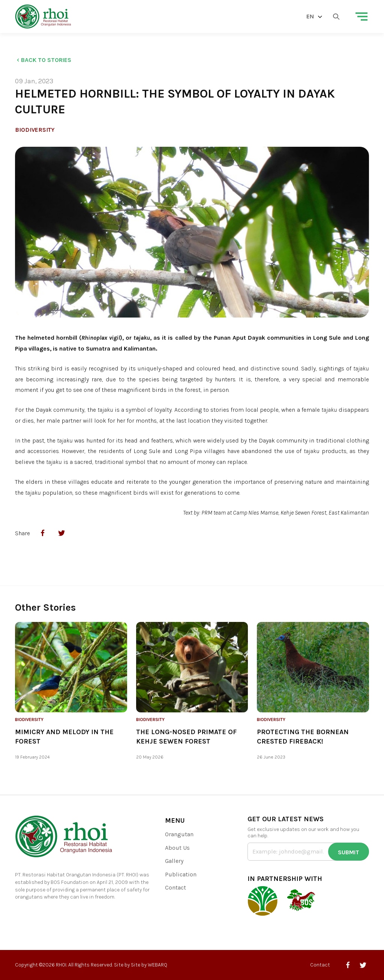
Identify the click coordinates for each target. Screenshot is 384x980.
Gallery (174, 861)
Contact (175, 887)
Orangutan (179, 834)
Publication (181, 874)
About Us (177, 848)
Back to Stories (43, 60)
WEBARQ (157, 965)
